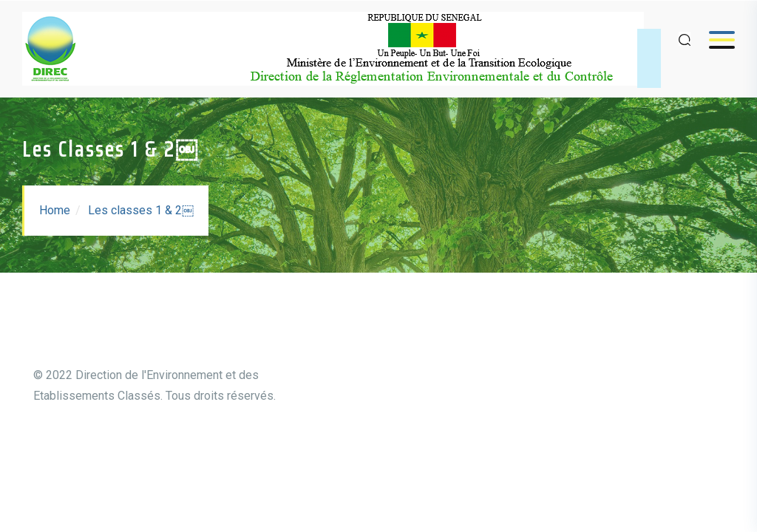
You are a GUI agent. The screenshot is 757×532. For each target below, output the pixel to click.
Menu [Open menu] (714, 40)
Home (55, 210)
